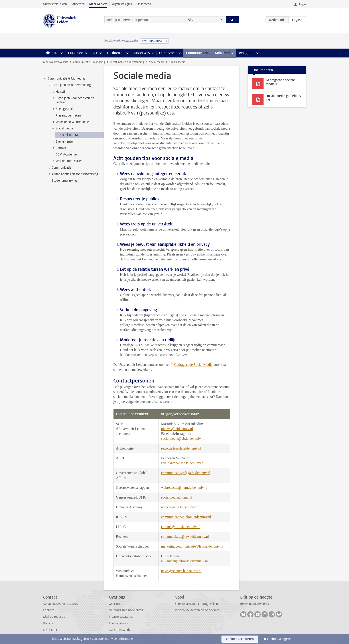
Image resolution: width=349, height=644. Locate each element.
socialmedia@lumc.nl (177, 497)
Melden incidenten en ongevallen (197, 610)
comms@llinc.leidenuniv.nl (181, 527)
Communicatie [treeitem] (59, 168)
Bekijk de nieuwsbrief (255, 604)
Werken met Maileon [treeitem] (68, 161)
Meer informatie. (122, 639)
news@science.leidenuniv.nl (181, 571)
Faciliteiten (116, 53)
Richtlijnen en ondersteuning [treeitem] (69, 85)
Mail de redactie (54, 617)
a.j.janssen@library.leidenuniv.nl (185, 561)
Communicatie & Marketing (208, 53)
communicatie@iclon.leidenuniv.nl (186, 517)
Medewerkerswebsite (56, 62)
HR (56, 53)
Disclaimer (50, 630)
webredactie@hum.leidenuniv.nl (184, 488)
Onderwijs (142, 53)
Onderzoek (168, 53)
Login (302, 4)
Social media (157, 62)
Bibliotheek (144, 4)
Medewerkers (98, 4)
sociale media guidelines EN (283, 98)
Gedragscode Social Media (193, 365)
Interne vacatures (121, 617)
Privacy (48, 623)
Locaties (49, 610)
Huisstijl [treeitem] (59, 92)
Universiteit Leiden (55, 4)
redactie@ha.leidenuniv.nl (180, 507)
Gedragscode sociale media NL (280, 82)
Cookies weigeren (280, 639)
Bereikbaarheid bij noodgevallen (196, 604)
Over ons (115, 604)
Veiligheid (247, 53)
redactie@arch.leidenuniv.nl (181, 448)
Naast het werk (119, 630)
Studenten (78, 4)
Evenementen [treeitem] (63, 142)
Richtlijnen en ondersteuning (127, 62)
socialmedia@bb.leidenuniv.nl (183, 439)
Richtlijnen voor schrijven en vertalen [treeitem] (73, 100)
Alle (191, 20)
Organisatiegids (122, 4)
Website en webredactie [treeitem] (70, 122)
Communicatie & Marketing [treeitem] (64, 79)
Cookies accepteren (240, 639)
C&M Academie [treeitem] (66, 154)
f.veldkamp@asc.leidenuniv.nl (183, 463)
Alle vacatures (118, 623)
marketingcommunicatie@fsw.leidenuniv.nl (192, 546)
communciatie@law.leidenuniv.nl (185, 537)
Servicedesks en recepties (61, 604)
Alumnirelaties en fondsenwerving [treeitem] (73, 174)
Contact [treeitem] (59, 148)
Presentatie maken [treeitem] (66, 116)
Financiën (76, 53)
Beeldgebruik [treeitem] (62, 109)
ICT (95, 53)
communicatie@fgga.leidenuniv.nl (186, 473)
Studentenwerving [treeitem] (64, 181)
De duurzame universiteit (126, 610)
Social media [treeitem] (62, 129)
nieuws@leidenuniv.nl (177, 429)
